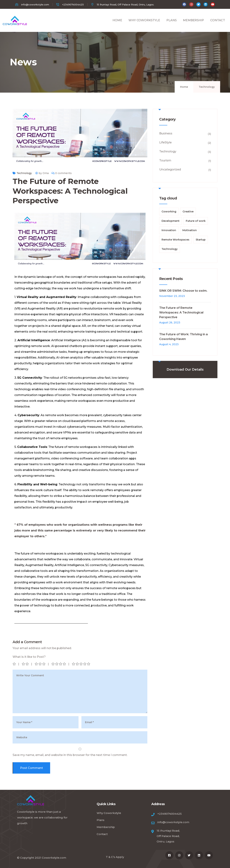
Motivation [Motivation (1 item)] (190, 230)
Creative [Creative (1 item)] (188, 212)
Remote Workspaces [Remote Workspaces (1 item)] (175, 240)
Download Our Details (185, 370)
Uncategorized (170, 169)
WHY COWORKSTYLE (144, 24)
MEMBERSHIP (193, 24)
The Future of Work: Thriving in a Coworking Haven (183, 337)
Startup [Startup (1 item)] (201, 240)
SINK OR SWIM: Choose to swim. (183, 291)
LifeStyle (165, 142)
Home (184, 87)
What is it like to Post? (29, 657)
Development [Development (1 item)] (171, 221)
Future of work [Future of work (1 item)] (196, 221)
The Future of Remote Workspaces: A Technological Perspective (181, 312)
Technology (207, 87)
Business (166, 133)
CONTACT (218, 24)
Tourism (165, 160)
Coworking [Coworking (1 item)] (169, 212)
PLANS (171, 24)
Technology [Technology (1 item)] (170, 249)
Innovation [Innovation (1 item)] (169, 230)
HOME (117, 24)
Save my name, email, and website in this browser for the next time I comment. (70, 755)
